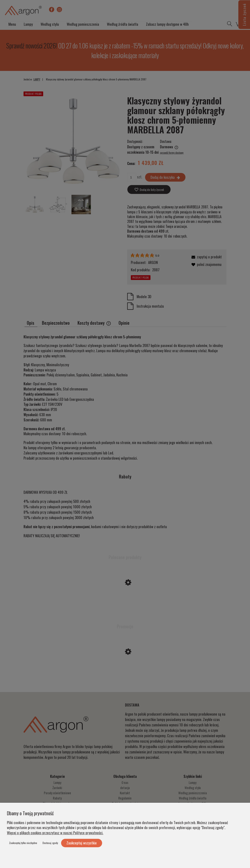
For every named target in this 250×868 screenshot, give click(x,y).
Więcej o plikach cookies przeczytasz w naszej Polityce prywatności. (55, 833)
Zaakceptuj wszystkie (82, 843)
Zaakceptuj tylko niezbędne (23, 843)
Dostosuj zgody (50, 843)
